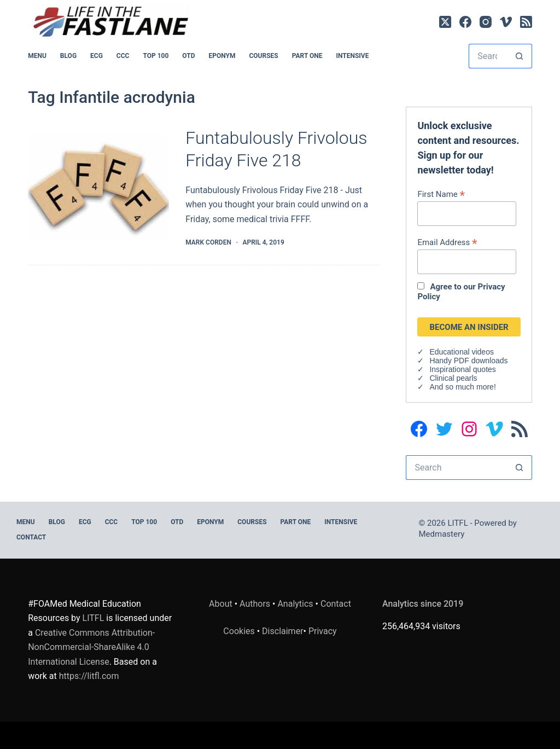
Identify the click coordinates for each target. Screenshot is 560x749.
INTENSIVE (352, 56)
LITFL (94, 618)
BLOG (68, 56)
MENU (37, 56)
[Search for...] (488, 56)
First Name (441, 194)
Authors (255, 604)
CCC (123, 56)
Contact (31, 537)
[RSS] (526, 22)
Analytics (295, 604)
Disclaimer (282, 631)
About (221, 604)
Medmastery (442, 534)
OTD (188, 56)
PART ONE (307, 56)
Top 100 (156, 56)
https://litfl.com (89, 676)
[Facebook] (465, 22)
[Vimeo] (506, 22)
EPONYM (222, 56)
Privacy (323, 631)
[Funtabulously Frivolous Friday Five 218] (98, 188)
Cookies (240, 631)
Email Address (447, 242)
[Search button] (520, 56)
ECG (97, 56)
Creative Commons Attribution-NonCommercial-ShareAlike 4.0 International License (91, 647)
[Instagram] (486, 22)
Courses (263, 56)
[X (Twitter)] (445, 22)
